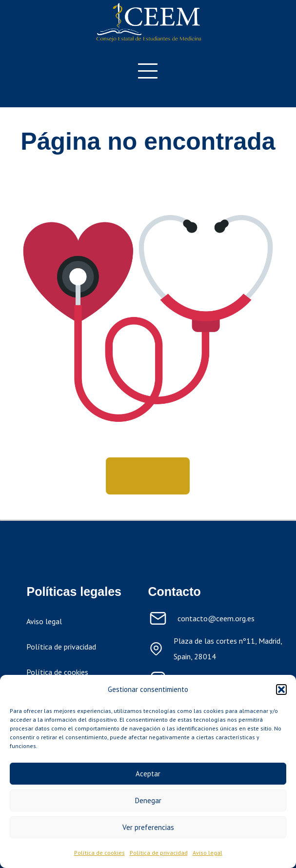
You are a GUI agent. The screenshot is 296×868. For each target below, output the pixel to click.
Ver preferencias (148, 827)
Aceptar (148, 774)
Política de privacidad (159, 853)
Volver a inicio (148, 476)
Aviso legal (207, 853)
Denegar (148, 800)
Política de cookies (99, 853)
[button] (281, 690)
